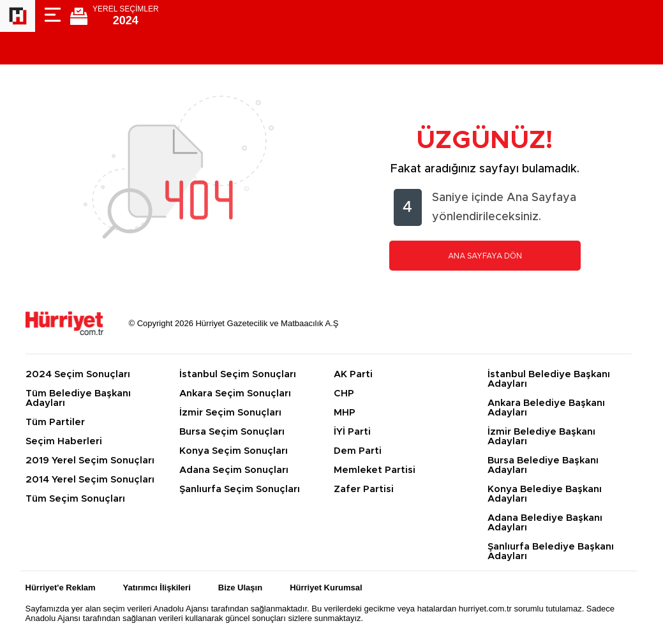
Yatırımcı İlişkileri (157, 588)
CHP (344, 393)
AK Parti (353, 374)
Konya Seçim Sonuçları (234, 451)
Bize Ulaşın (240, 588)
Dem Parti (358, 451)
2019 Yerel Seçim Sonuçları (90, 461)
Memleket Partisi (375, 470)
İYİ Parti (352, 432)
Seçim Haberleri (64, 441)
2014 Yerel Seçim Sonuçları (90, 480)
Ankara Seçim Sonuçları (235, 393)
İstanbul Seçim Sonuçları (238, 374)
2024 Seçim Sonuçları (78, 374)
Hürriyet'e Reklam (61, 588)
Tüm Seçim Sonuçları (75, 499)
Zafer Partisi (364, 489)
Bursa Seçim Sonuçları (232, 432)
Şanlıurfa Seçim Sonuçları (240, 489)
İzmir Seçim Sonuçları (230, 413)
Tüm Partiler (55, 422)
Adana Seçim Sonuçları (234, 470)
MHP (345, 413)
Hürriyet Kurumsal (326, 588)
